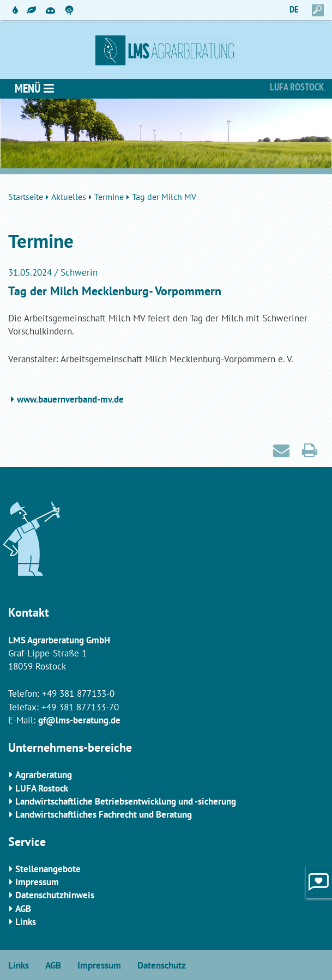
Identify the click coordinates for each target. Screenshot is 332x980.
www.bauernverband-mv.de (70, 399)
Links (26, 922)
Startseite (26, 197)
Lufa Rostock (297, 87)
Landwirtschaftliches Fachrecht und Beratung (104, 814)
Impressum (37, 882)
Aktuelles (69, 197)
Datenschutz (162, 965)
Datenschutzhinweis (55, 895)
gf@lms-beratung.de (79, 720)
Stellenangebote (48, 869)
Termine (109, 197)
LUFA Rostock (42, 788)
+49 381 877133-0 (78, 693)
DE (294, 9)
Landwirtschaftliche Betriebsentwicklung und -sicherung (126, 801)
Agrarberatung (44, 775)
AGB (23, 909)
